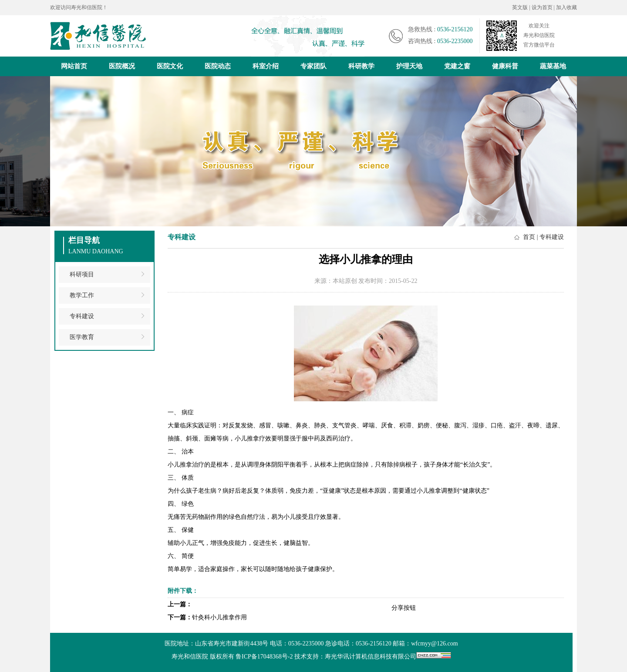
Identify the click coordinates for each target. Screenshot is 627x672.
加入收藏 (566, 7)
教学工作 (82, 295)
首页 (529, 237)
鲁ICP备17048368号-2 (264, 657)
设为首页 (543, 7)
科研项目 (82, 274)
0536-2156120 (455, 29)
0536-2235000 (455, 41)
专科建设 (82, 316)
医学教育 (82, 337)
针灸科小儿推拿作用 (219, 617)
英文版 (520, 7)
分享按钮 (404, 608)
